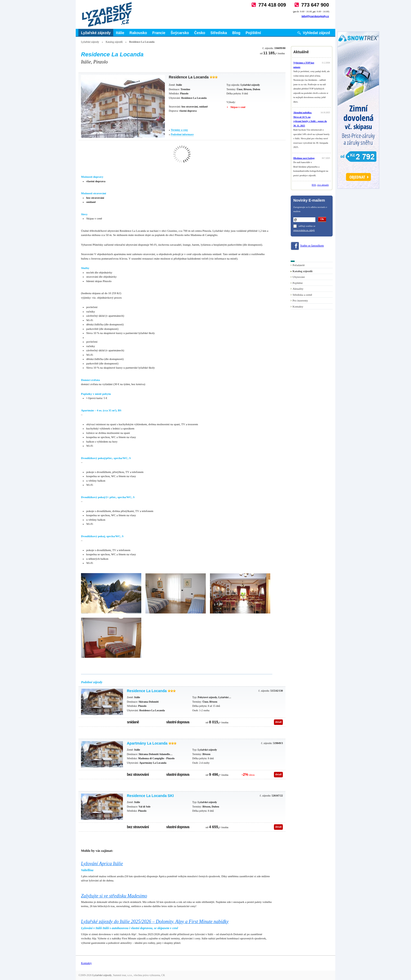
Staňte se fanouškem (312, 245)
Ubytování (299, 277)
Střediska (219, 33)
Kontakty (298, 306)
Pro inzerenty (300, 300)
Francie (159, 33)
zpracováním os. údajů (304, 230)
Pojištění (253, 33)
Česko (200, 33)
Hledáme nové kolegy (304, 158)
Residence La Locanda (147, 691)
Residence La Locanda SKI (150, 796)
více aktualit (323, 185)
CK (163, 975)
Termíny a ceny (180, 130)
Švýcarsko (180, 33)
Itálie (120, 33)
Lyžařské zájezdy (96, 33)
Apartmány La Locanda (147, 743)
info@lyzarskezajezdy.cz (315, 16)
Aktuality (298, 289)
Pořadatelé (299, 265)
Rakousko (138, 33)
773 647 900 (315, 5)
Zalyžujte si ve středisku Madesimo (114, 896)
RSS (314, 185)
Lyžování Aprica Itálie (102, 864)
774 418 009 (272, 5)
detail (278, 722)
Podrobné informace (182, 134)
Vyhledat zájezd (316, 33)
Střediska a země (302, 295)
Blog (236, 33)
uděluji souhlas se (307, 226)
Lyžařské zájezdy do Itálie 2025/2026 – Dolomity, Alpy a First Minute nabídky (155, 922)
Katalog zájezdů (114, 42)
